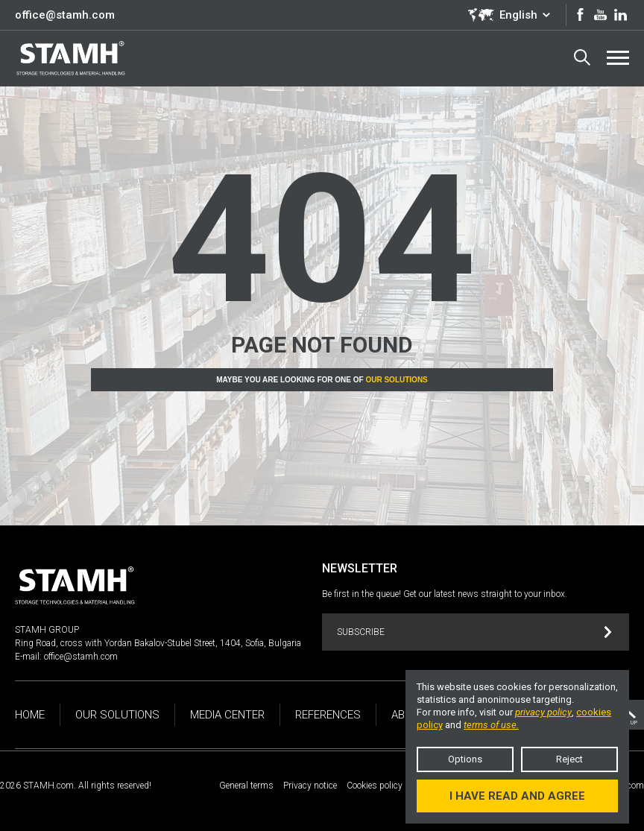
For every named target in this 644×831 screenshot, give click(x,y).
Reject (569, 759)
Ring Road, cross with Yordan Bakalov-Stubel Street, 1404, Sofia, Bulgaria (158, 643)
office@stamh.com (65, 15)
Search (582, 57)
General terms (246, 786)
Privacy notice (310, 786)
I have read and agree (517, 796)
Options (465, 759)
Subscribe (474, 632)
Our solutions (396, 380)
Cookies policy (375, 786)
